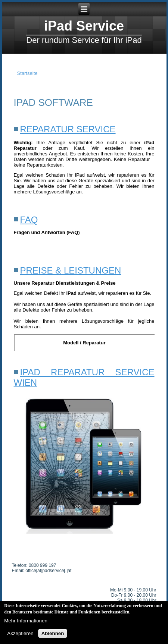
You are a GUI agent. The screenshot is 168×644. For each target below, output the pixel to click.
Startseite (27, 73)
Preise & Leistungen (71, 270)
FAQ (29, 220)
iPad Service (84, 26)
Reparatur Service (68, 129)
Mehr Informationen (26, 622)
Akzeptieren (20, 635)
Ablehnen (53, 635)
